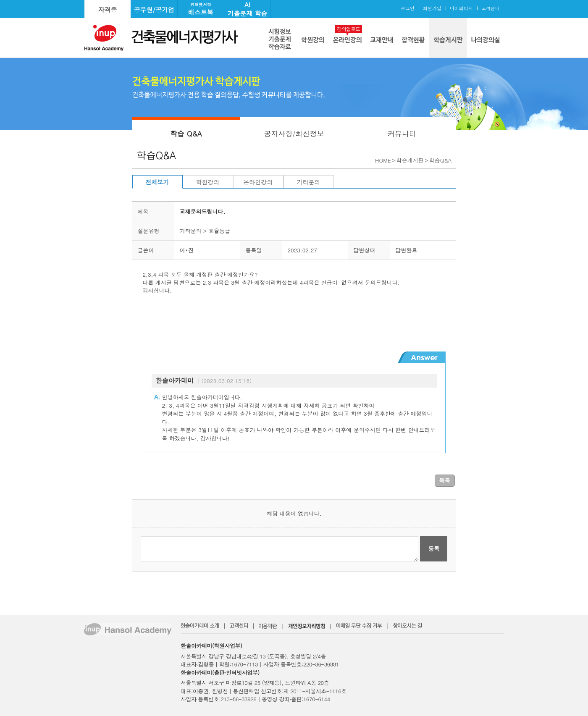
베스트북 (201, 9)
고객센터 (491, 8)
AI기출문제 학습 (247, 9)
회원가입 (432, 8)
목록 (445, 480)
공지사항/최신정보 (294, 134)
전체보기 (157, 182)
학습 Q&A (186, 134)
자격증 (108, 9)
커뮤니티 (402, 134)
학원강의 (208, 182)
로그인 (408, 8)
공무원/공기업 (154, 9)
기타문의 (309, 182)
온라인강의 (258, 182)
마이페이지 (461, 8)
